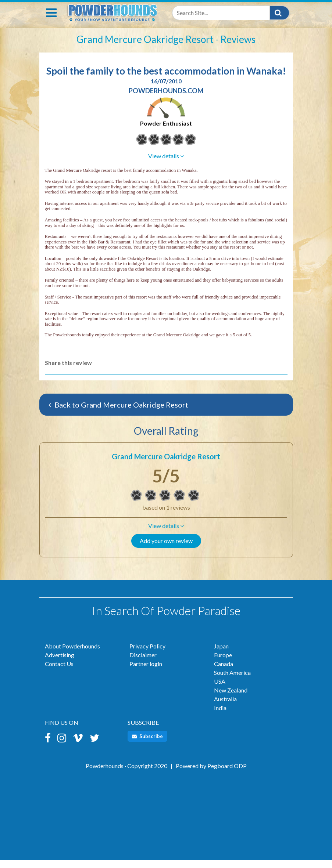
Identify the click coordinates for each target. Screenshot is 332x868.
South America (232, 681)
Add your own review (166, 549)
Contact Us (59, 672)
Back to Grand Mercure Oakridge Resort (118, 413)
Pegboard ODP (227, 774)
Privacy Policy (147, 654)
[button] (166, 534)
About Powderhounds (72, 654)
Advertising (60, 663)
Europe (223, 663)
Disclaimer (143, 663)
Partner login (146, 672)
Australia (225, 707)
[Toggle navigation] (51, 21)
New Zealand (231, 698)
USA (220, 689)
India (220, 716)
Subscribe (147, 744)
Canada (224, 672)
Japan (221, 654)
